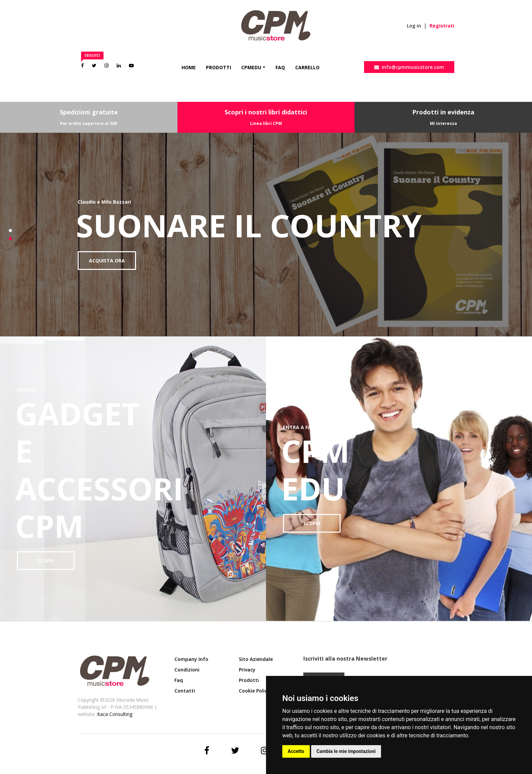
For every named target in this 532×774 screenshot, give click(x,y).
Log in (414, 26)
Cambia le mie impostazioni (346, 751)
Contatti (185, 691)
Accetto (296, 751)
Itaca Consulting (115, 714)
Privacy (247, 670)
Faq (280, 67)
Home (189, 67)
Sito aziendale (256, 659)
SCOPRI (46, 561)
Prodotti (218, 67)
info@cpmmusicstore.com (409, 67)
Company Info (191, 659)
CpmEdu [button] (251, 67)
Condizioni (187, 670)
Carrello (307, 67)
